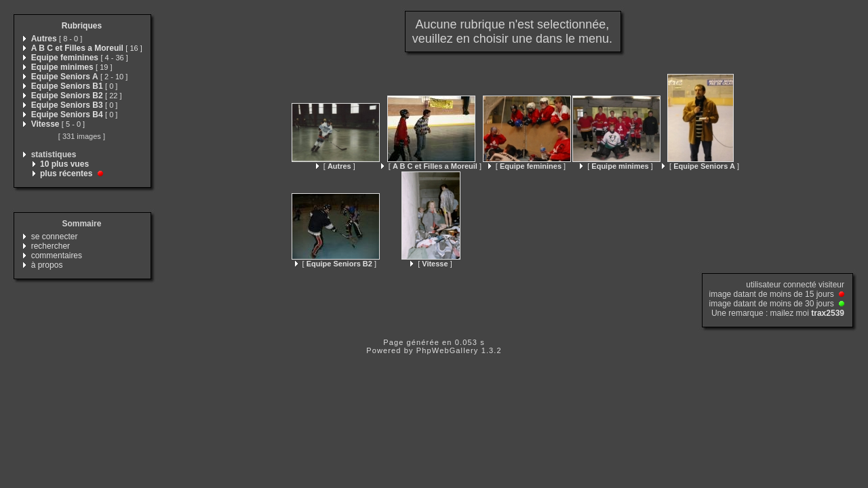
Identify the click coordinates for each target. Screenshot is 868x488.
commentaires (57, 256)
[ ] (336, 166)
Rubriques (82, 26)
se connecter (55, 237)
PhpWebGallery (448, 350)
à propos (47, 265)
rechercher (51, 246)
